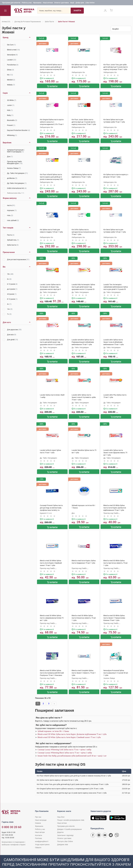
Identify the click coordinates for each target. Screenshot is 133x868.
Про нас (38, 812)
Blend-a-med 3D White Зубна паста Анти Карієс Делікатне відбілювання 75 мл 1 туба (72, 729)
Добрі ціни (80, 3)
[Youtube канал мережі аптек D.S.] (105, 830)
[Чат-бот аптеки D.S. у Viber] (117, 830)
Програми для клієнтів (11, 3)
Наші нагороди (41, 815)
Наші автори (40, 827)
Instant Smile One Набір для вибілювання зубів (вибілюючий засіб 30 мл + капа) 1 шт (72, 750)
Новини (38, 818)
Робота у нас (27, 3)
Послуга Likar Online (65, 836)
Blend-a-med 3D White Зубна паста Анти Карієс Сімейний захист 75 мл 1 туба (69, 732)
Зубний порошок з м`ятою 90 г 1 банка (53, 726)
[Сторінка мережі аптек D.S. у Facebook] (93, 830)
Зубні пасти (49, 22)
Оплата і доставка (61, 3)
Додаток (60, 827)
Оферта (38, 842)
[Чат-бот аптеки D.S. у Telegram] (111, 830)
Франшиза (37, 3)
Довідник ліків (63, 839)
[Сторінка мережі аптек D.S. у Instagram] (99, 830)
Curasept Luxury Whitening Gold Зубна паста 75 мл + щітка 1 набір (64, 744)
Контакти (39, 830)
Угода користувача (42, 839)
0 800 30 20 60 (12, 822)
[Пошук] (77, 11)
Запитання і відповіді (65, 830)
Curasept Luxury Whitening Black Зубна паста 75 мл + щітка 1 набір (65, 747)
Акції (72, 3)
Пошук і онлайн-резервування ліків (71, 815)
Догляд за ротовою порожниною (28, 22)
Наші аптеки (48, 3)
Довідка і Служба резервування (69, 824)
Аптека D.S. (6, 22)
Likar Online (90, 3)
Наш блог (61, 812)
